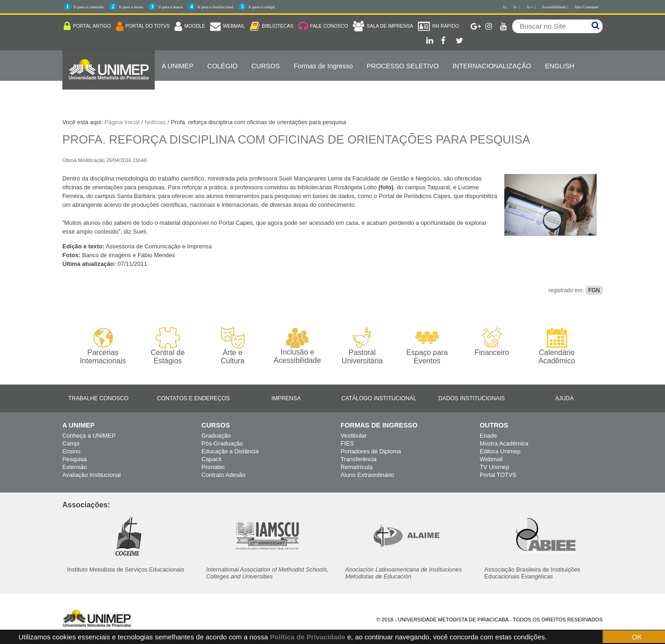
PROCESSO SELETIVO (403, 66)
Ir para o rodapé (262, 7)
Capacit (211, 459)
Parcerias (103, 346)
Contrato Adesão (223, 475)
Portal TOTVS (498, 475)
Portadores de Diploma (371, 451)
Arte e (233, 346)
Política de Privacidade (307, 637)
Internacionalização (492, 66)
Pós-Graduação (222, 443)
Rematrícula (357, 467)
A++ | (531, 7)
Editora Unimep (500, 451)
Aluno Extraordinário (368, 475)
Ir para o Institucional (216, 7)
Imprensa (286, 398)
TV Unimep (495, 467)
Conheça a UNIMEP (89, 436)
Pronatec (213, 467)
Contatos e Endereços (193, 398)
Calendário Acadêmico (557, 346)
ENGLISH (559, 66)
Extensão (75, 467)
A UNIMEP (178, 66)
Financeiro (492, 342)
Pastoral (362, 346)
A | (505, 7)
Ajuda (564, 398)
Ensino (71, 451)
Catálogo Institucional (379, 398)
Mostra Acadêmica (504, 443)
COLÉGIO (223, 66)
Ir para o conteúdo (89, 7)
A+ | (517, 7)
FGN (594, 290)
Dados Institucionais (472, 398)
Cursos (266, 66)
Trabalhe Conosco (98, 398)
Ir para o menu (131, 7)
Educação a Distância (230, 451)
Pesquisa (75, 459)
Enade (488, 436)
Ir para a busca (171, 7)
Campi (71, 443)
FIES (347, 443)
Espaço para (427, 346)
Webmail (491, 459)
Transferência (359, 459)
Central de (167, 346)
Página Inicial (122, 122)
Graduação (216, 436)
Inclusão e (297, 346)
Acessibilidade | (555, 7)
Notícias (155, 122)
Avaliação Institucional (91, 475)
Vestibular (354, 436)
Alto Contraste (586, 7)
